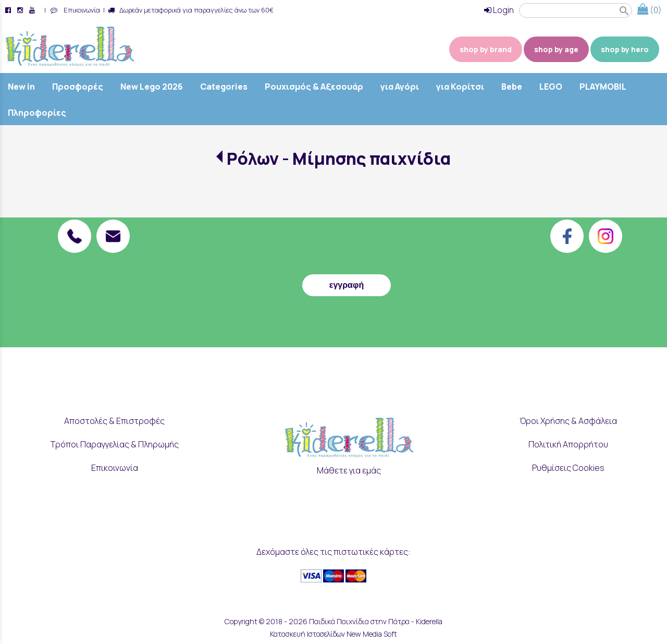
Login (499, 10)
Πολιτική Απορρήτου (568, 444)
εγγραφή (347, 285)
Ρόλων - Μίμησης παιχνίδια (339, 159)
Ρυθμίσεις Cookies (568, 468)
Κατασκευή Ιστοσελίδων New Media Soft (333, 634)
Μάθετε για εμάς (349, 470)
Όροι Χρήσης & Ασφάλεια (568, 421)
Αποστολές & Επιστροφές (114, 421)
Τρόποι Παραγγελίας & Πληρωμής (115, 444)
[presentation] (347, 244)
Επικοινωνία (80, 10)
